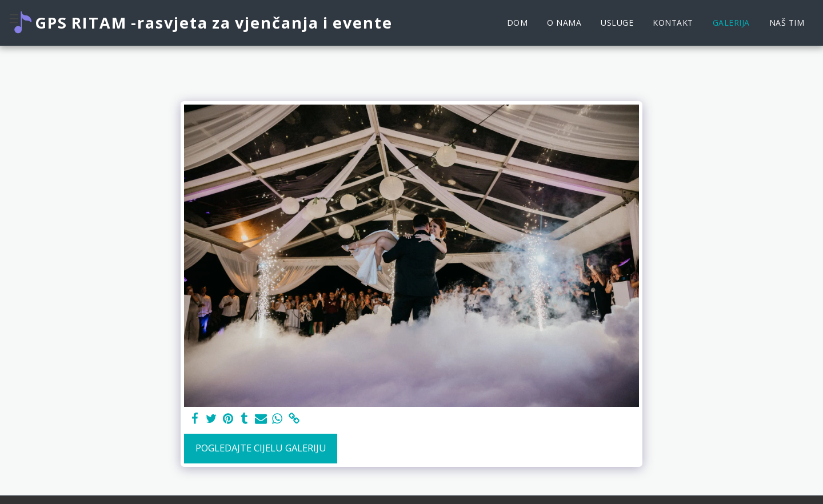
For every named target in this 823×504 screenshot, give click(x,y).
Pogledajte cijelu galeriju (261, 448)
